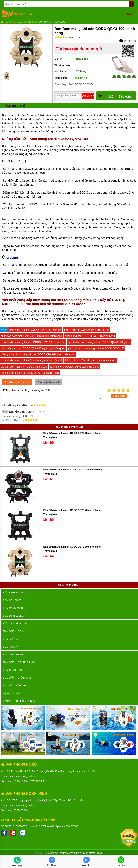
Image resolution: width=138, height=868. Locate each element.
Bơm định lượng (13, 616)
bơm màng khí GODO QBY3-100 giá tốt (86, 330)
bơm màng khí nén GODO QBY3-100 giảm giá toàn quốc (33, 348)
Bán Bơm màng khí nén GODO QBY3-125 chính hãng (73, 470)
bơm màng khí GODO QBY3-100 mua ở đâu (74, 367)
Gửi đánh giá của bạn (17, 382)
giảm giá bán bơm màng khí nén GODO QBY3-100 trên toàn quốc (38, 354)
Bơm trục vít (11, 647)
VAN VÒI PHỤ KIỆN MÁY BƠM (19, 701)
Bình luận (75, 38)
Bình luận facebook (49, 382)
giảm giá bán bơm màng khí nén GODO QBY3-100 (96, 348)
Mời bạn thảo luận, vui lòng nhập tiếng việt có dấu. (52, 394)
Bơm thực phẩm (13, 655)
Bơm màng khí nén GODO (52, 22)
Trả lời (5, 420)
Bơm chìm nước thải (16, 623)
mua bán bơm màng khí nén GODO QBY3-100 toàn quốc (33, 342)
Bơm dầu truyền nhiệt (17, 678)
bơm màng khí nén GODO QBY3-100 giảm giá (35, 330)
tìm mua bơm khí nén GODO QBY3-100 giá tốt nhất (30, 373)
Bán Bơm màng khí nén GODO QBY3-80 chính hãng (72, 547)
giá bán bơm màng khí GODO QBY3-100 (24, 367)
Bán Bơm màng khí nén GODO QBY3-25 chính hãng (72, 433)
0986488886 (124, 74)
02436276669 (38, 781)
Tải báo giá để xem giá (79, 49)
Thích (16, 420)
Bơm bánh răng (13, 592)
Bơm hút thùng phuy (16, 686)
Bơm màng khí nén (28, 22)
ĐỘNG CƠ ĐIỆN (12, 693)
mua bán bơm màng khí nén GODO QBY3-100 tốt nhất (32, 361)
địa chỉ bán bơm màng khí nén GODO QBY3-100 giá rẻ (99, 342)
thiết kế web (67, 853)
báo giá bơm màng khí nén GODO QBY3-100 (91, 361)
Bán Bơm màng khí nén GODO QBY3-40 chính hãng (72, 510)
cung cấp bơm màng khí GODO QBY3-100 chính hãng (31, 336)
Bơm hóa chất (12, 600)
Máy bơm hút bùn (14, 631)
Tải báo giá (128, 41)
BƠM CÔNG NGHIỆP (14, 670)
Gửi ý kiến (119, 396)
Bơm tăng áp (11, 639)
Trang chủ (8, 22)
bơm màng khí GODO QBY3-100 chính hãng (90, 336)
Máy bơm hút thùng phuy (19, 662)
